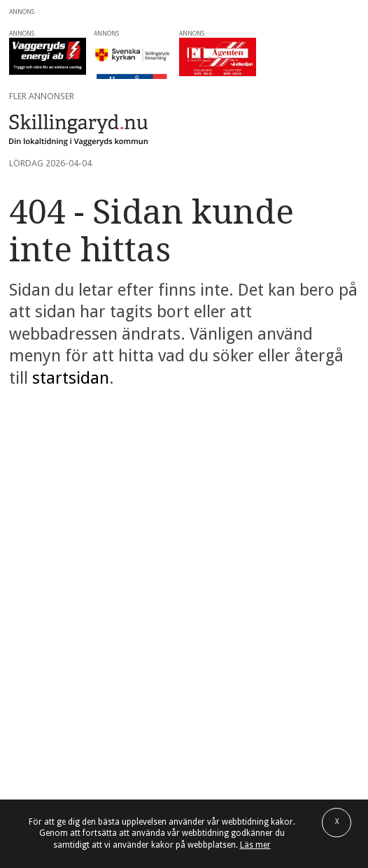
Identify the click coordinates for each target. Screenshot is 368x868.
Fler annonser (42, 96)
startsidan (71, 378)
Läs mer (255, 845)
